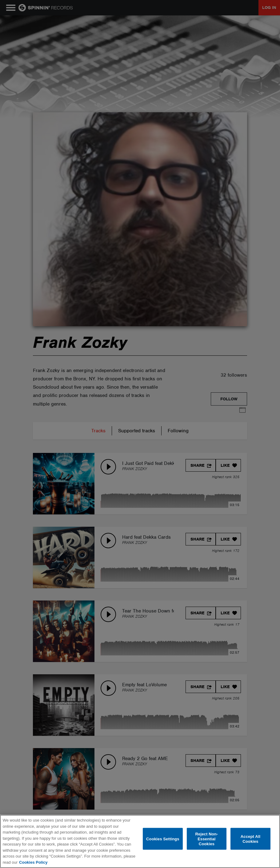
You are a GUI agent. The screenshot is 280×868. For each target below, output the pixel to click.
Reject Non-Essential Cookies (207, 839)
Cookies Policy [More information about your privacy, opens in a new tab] (33, 862)
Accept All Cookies (250, 839)
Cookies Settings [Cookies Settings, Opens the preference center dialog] (163, 839)
